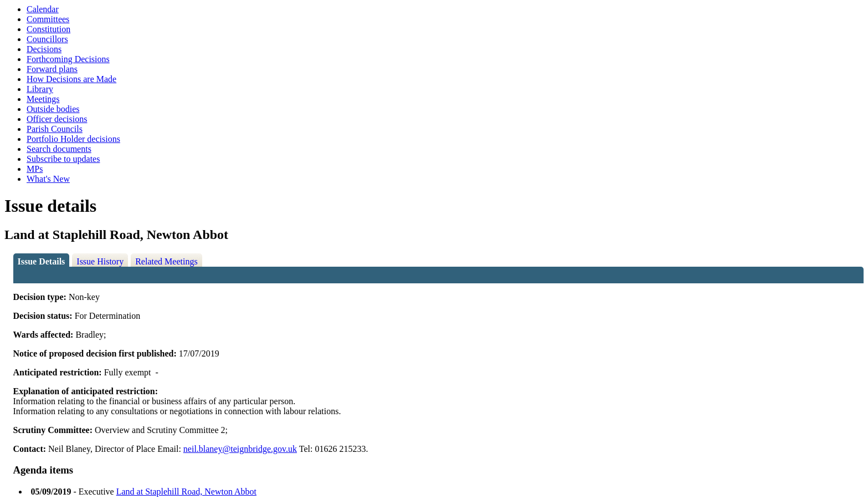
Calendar (43, 9)
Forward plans (52, 69)
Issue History (100, 261)
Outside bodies (53, 109)
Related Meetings (166, 261)
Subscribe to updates (63, 159)
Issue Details (42, 261)
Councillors (47, 39)
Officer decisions (57, 119)
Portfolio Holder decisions (73, 139)
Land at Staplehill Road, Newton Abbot (186, 492)
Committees (48, 19)
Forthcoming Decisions (68, 59)
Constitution (48, 29)
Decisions (44, 49)
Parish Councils (55, 129)
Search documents (59, 149)
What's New (48, 179)
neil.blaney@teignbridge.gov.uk (240, 449)
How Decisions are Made (71, 79)
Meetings (43, 99)
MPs (35, 169)
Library (40, 89)
